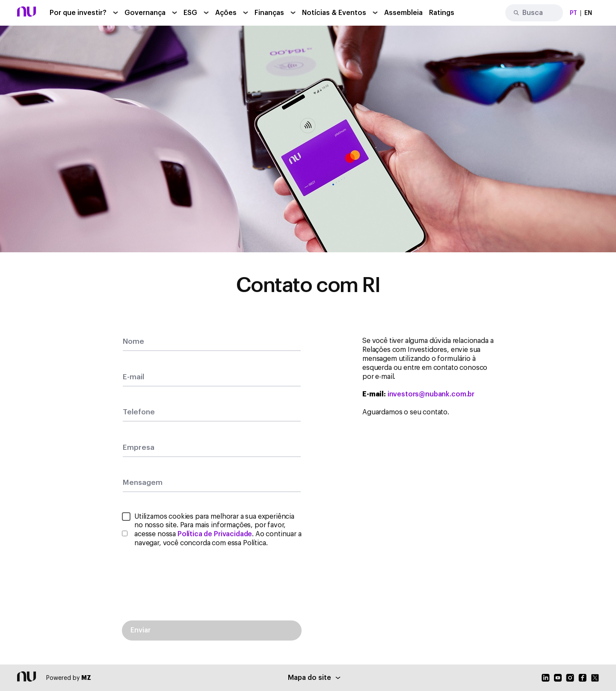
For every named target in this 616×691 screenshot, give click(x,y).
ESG (190, 13)
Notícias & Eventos (334, 13)
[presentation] (212, 578)
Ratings (442, 13)
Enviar (141, 630)
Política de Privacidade (215, 534)
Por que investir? (78, 13)
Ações (226, 13)
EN (588, 13)
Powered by (69, 678)
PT (574, 13)
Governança (145, 13)
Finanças (269, 13)
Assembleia (403, 13)
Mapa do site (314, 678)
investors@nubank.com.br (431, 394)
